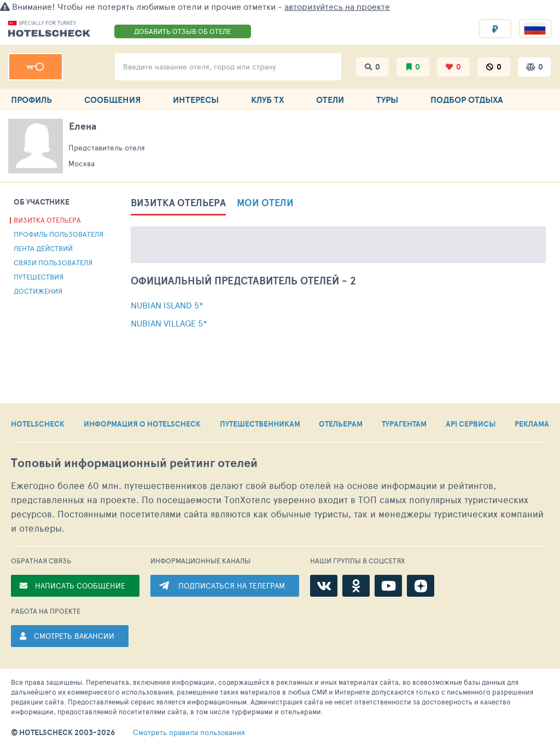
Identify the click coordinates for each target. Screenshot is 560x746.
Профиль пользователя (59, 234)
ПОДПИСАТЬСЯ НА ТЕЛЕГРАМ (232, 585)
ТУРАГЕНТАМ (404, 424)
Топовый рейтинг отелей (134, 463)
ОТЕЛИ (330, 100)
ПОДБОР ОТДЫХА (467, 100)
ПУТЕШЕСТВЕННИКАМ (260, 424)
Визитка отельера (47, 220)
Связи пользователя (53, 263)
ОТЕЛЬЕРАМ (341, 424)
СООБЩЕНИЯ (112, 100)
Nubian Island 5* (167, 305)
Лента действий (43, 248)
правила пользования (189, 732)
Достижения (38, 291)
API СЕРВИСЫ (471, 424)
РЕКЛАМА (532, 424)
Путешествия (39, 277)
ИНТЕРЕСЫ (196, 100)
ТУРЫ (387, 100)
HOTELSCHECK (38, 424)
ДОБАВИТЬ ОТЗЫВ (182, 31)
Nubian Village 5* (169, 323)
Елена (83, 126)
